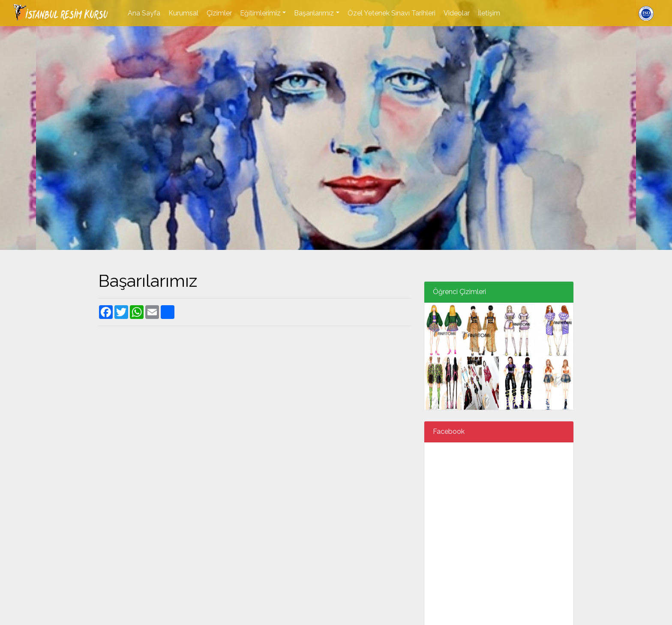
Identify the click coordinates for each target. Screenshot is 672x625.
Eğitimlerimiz (260, 13)
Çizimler (219, 13)
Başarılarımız (314, 13)
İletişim (489, 13)
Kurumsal (183, 13)
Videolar (457, 13)
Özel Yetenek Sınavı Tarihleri (391, 13)
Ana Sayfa (144, 13)
